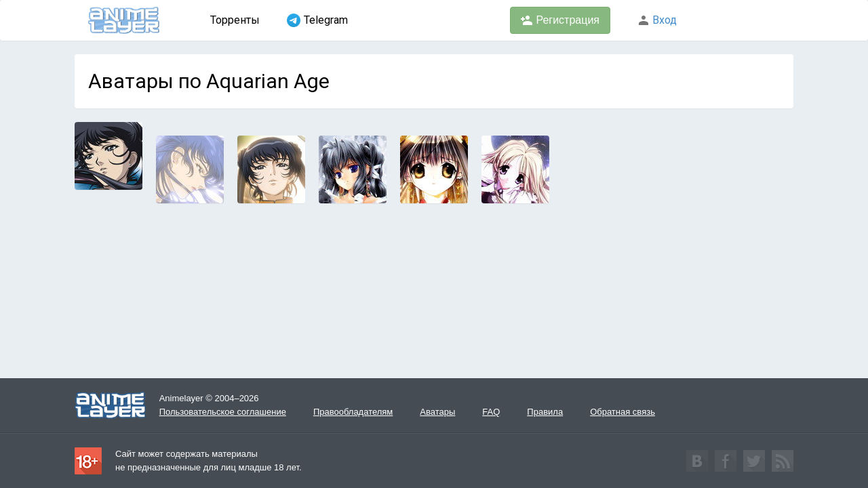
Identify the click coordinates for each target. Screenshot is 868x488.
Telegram (317, 20)
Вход (657, 20)
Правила (545, 412)
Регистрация (560, 20)
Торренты (235, 20)
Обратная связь (623, 412)
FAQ (491, 412)
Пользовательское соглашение (223, 412)
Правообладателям (353, 412)
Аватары (437, 412)
